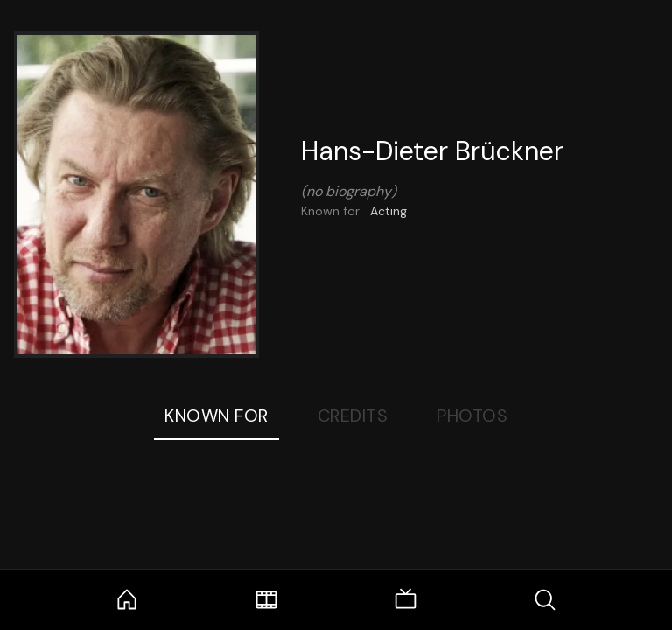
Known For (217, 416)
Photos (472, 416)
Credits (353, 416)
